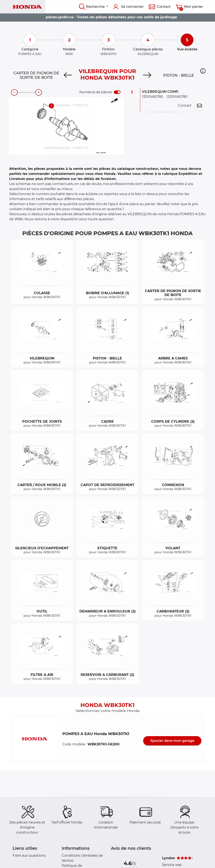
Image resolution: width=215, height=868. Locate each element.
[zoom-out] (14, 92)
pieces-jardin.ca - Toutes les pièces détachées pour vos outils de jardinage (111, 17)
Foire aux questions (29, 856)
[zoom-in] (39, 92)
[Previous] (68, 75)
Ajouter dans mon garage (172, 741)
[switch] (117, 92)
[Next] (147, 75)
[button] (203, 71)
